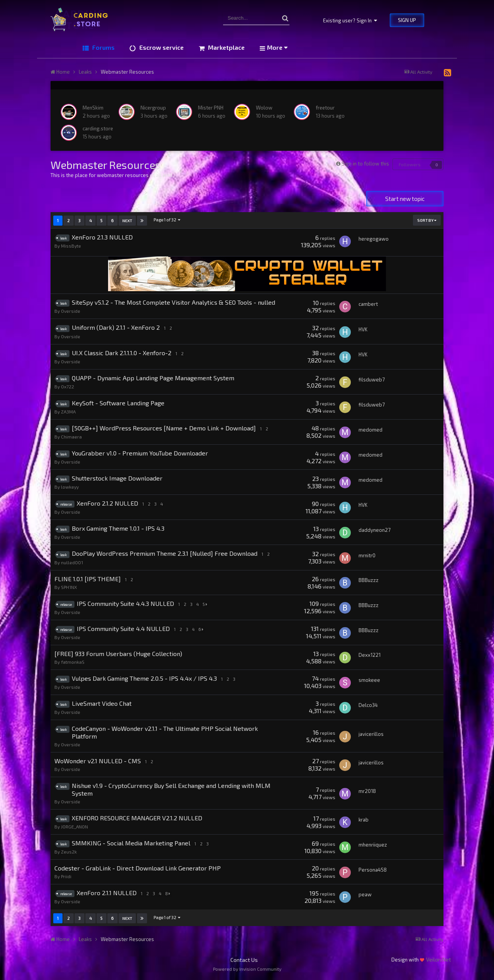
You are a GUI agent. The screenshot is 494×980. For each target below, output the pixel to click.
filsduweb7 (372, 380)
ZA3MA (68, 412)
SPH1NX (69, 587)
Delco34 (368, 705)
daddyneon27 (375, 530)
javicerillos (371, 734)
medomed (370, 430)
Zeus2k (69, 852)
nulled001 (72, 562)
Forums (103, 47)
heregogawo (374, 239)
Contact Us (244, 960)
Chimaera (71, 437)
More (277, 47)
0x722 (68, 386)
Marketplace (226, 47)
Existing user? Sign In (350, 20)
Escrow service (161, 47)
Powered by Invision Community (247, 969)
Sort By (427, 220)
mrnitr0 (367, 555)
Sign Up (407, 20)
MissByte (71, 246)
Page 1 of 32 (167, 220)
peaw (365, 894)
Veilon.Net (439, 959)
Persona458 (373, 870)
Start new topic (405, 199)
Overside (71, 311)
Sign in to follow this (365, 164)
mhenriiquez (373, 845)
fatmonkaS (73, 662)
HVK (363, 329)
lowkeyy (70, 487)
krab (364, 820)
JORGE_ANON (74, 827)
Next (127, 221)
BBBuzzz (369, 580)
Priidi (66, 876)
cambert (368, 304)
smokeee (369, 680)
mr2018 (367, 791)
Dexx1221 (370, 655)
